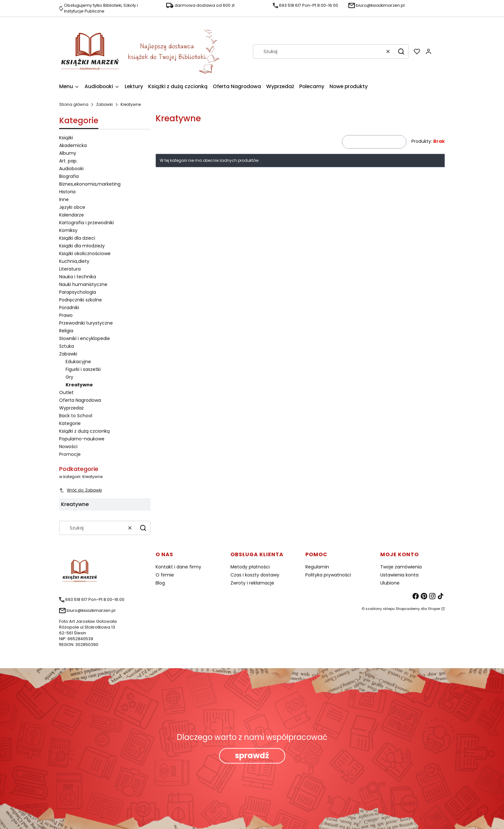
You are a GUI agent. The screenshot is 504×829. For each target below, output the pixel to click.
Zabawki (104, 104)
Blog (160, 583)
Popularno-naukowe (82, 439)
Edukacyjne (78, 362)
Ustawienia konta (399, 575)
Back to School (76, 416)
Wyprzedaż (71, 408)
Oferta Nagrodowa (80, 400)
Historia (67, 192)
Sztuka (67, 346)
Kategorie (70, 423)
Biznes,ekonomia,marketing (90, 184)
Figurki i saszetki (83, 369)
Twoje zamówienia (401, 567)
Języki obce (72, 207)
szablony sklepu (380, 609)
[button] (401, 51)
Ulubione (390, 583)
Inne (64, 199)
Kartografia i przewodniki (86, 223)
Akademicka (73, 145)
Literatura (70, 269)
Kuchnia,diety (74, 261)
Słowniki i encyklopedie (85, 338)
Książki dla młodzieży (82, 246)
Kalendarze (72, 215)
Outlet (66, 392)
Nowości (68, 447)
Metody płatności (250, 567)
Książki (66, 138)
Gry (69, 377)
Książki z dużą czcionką (84, 431)
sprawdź (252, 755)
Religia (66, 331)
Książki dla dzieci (77, 238)
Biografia (69, 176)
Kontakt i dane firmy (178, 567)
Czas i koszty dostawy (255, 575)
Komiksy (68, 230)
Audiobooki (71, 169)
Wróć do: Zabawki (81, 490)
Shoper (434, 609)
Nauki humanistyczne (83, 284)
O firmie (165, 575)
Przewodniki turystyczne (86, 323)
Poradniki (69, 308)
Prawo (66, 315)
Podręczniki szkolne (81, 300)
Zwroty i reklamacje (252, 583)
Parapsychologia (78, 292)
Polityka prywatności (328, 575)
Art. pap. (68, 161)
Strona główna (74, 104)
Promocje (70, 454)
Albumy (68, 153)
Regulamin (317, 567)
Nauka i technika (78, 277)
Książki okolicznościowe (85, 253)
